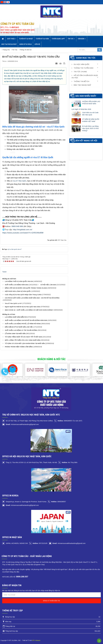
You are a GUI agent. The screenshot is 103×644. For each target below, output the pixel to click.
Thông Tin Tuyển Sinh (83, 68)
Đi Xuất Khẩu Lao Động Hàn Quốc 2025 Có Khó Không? (90, 128)
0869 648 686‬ (17, 226)
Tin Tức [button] (71, 39)
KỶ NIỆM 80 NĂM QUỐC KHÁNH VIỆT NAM (91, 120)
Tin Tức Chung (79, 72)
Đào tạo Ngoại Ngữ (81, 85)
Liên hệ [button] (37, 44)
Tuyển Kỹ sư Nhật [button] (26, 39)
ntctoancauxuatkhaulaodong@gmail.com (22, 424)
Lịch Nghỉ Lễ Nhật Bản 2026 (81, 109)
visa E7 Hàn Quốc (19, 181)
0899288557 (59, 502)
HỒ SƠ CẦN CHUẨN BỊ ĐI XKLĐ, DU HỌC (85, 76)
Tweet (4, 272)
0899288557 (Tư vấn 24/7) (70, 421)
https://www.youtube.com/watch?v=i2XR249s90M (23, 233)
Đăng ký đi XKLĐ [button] (26, 44)
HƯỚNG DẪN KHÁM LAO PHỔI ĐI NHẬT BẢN (91, 103)
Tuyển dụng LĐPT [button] (58, 39)
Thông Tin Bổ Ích (80, 81)
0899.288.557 (22, 577)
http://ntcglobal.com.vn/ (23, 230)
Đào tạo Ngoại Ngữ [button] (9, 44)
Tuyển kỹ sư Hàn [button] (42, 39)
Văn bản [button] (82, 39)
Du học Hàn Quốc (81, 64)
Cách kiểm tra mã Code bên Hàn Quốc (90, 114)
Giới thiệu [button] (12, 39)
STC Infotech (36, 640)
